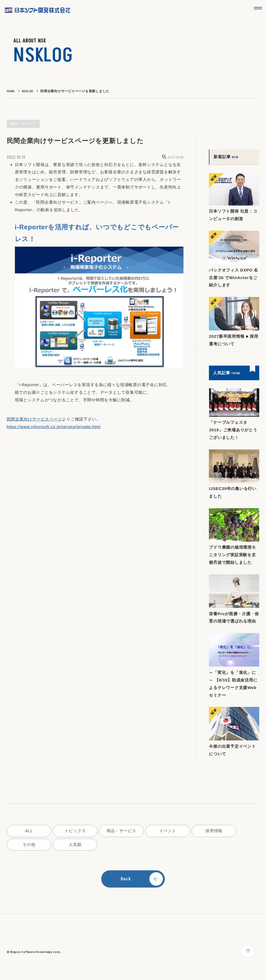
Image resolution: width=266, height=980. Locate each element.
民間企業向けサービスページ (35, 419)
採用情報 (214, 833)
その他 (29, 847)
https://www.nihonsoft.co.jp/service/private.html (54, 427)
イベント (168, 833)
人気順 (75, 847)
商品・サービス (121, 833)
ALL (29, 833)
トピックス (75, 833)
